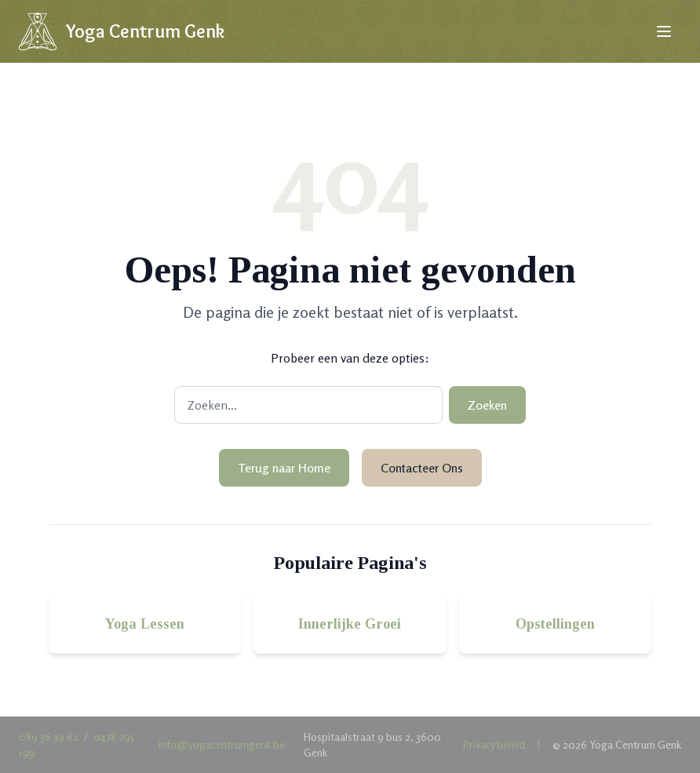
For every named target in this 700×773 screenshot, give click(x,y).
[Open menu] (664, 31)
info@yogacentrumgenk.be (222, 744)
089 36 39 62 (49, 737)
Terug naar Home (284, 468)
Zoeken (487, 405)
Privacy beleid (494, 744)
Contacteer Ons (422, 468)
